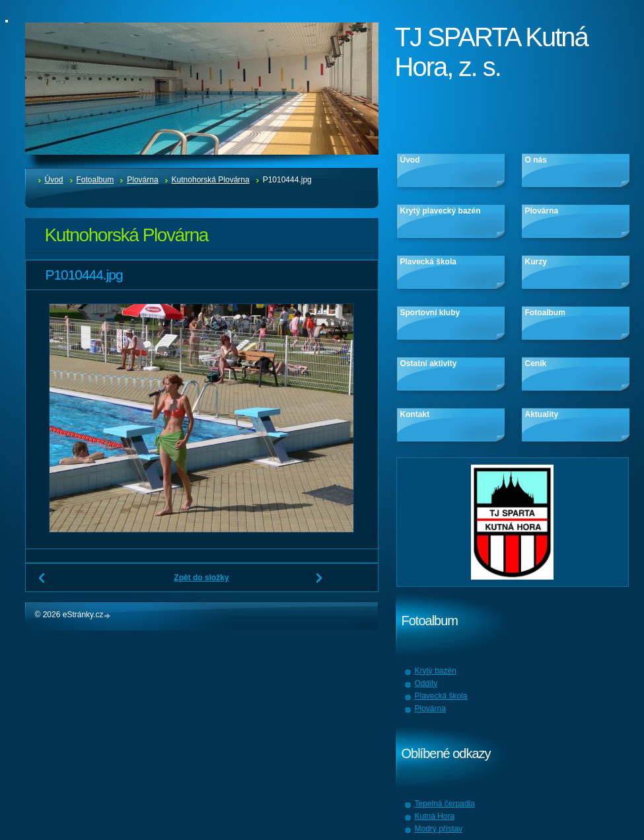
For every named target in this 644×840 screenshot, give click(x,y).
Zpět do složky (201, 578)
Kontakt (415, 414)
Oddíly (426, 683)
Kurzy (536, 262)
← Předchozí (42, 583)
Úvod (54, 180)
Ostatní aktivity (429, 363)
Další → (320, 583)
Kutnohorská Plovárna (211, 180)
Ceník (536, 363)
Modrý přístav (439, 829)
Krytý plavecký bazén (441, 211)
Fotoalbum (95, 180)
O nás (536, 160)
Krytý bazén (436, 671)
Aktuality (542, 414)
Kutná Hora (435, 816)
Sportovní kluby (430, 313)
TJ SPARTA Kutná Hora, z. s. (491, 52)
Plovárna (142, 180)
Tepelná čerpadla (445, 804)
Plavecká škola (428, 262)
